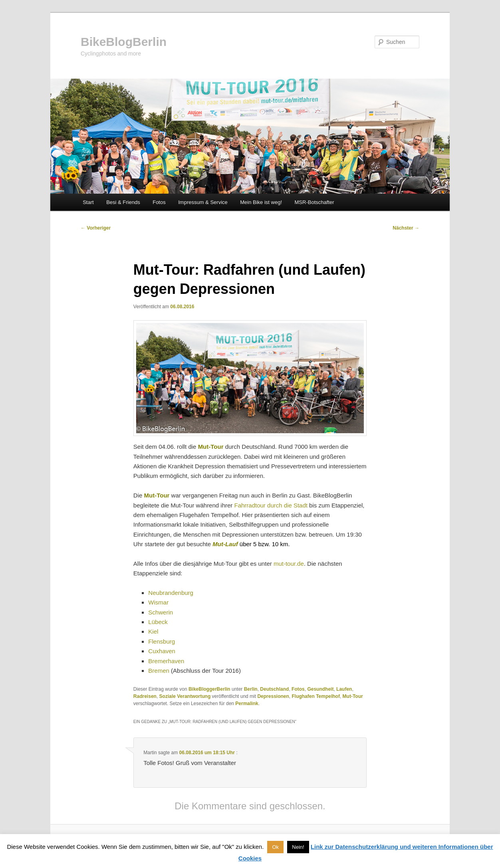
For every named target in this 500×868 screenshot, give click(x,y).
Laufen (344, 689)
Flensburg (162, 641)
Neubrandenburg (171, 593)
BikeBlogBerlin (124, 42)
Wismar (158, 602)
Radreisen (145, 696)
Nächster (406, 228)
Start (88, 202)
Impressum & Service (203, 202)
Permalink (247, 704)
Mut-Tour (353, 696)
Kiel (153, 631)
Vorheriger (96, 228)
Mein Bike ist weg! (261, 202)
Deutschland (274, 689)
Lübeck (158, 622)
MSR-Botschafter (314, 202)
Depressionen (273, 696)
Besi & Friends (123, 202)
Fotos (159, 202)
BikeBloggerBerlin (209, 689)
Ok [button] (275, 847)
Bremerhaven (166, 661)
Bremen (159, 671)
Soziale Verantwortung (185, 696)
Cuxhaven (162, 651)
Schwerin (161, 612)
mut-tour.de (289, 564)
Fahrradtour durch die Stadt (271, 505)
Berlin (251, 689)
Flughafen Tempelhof (315, 696)
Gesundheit (320, 689)
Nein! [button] (298, 847)
